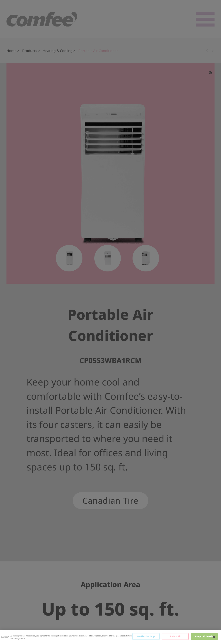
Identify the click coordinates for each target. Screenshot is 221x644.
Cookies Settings (146, 636)
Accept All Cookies (204, 636)
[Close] (214, 637)
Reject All (175, 636)
